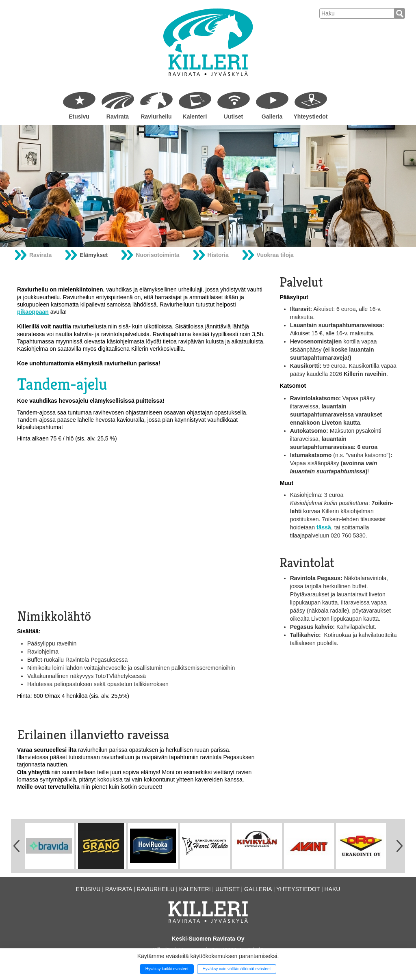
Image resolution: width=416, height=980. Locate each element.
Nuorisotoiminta (157, 255)
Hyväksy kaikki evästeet (167, 969)
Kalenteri (195, 117)
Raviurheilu (156, 117)
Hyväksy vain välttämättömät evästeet (236, 969)
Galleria (272, 117)
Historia (218, 255)
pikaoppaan (33, 312)
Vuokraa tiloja (275, 255)
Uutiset (233, 117)
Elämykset (94, 255)
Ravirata (118, 117)
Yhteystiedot (310, 117)
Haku (332, 889)
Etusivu (79, 117)
